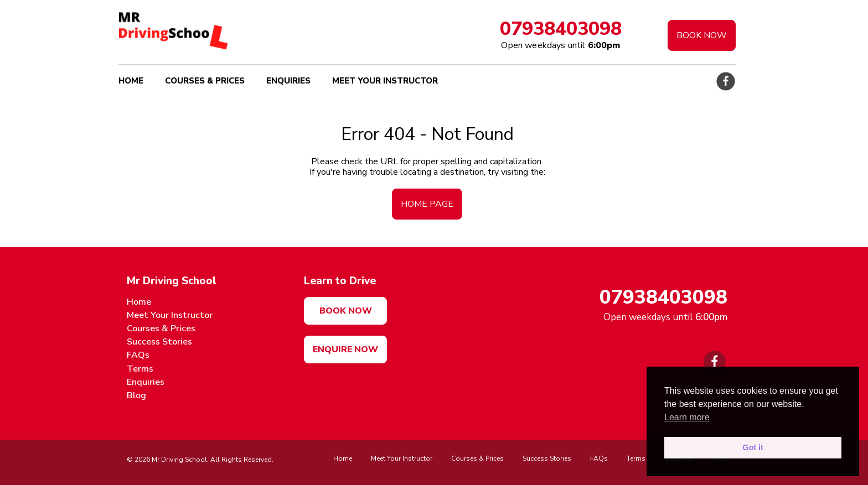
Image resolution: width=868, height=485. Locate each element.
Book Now (702, 35)
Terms (140, 369)
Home (131, 81)
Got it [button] (753, 447)
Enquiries (288, 81)
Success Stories (159, 342)
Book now (346, 311)
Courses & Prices (205, 81)
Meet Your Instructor (385, 81)
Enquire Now (345, 350)
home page (427, 204)
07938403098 (561, 29)
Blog (136, 395)
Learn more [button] (687, 417)
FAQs (138, 355)
